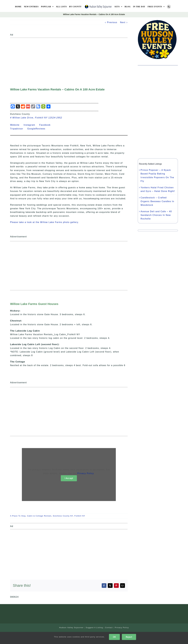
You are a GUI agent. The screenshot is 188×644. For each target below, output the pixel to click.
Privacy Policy (85, 473)
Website (17, 125)
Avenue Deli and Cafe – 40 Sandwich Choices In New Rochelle (156, 215)
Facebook (47, 125)
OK (114, 637)
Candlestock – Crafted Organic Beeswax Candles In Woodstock (157, 201)
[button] (169, 7)
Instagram (31, 125)
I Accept (69, 478)
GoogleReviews (38, 129)
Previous (112, 22)
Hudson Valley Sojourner (71, 628)
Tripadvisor (18, 129)
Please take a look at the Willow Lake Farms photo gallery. (44, 222)
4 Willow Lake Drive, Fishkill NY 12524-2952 (36, 118)
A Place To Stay (18, 516)
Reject (129, 637)
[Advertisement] (69, 58)
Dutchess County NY (63, 516)
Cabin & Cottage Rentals (39, 516)
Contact (109, 628)
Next (123, 22)
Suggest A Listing (94, 628)
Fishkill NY (80, 516)
